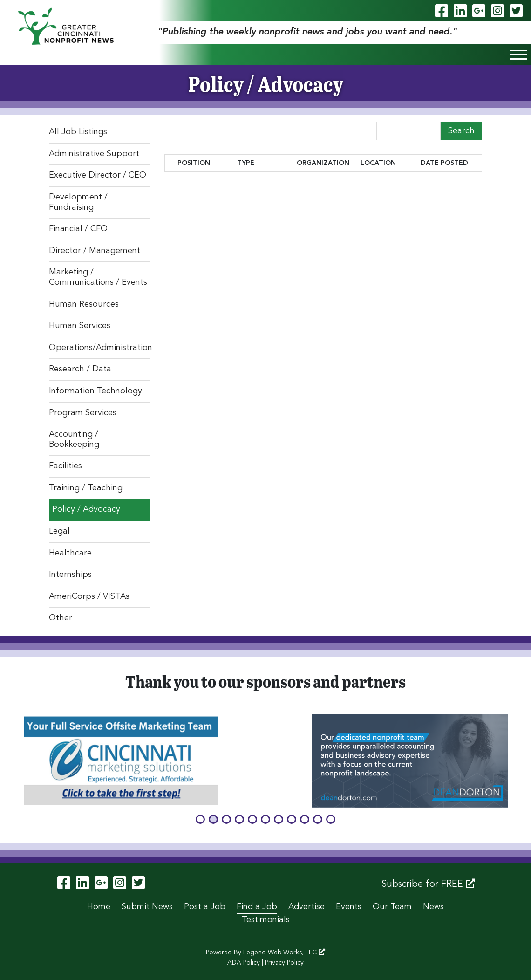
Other (61, 618)
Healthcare (70, 553)
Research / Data (80, 369)
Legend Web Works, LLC (284, 953)
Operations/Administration (100, 348)
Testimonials (266, 920)
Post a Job (205, 907)
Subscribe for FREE (428, 884)
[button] (200, 819)
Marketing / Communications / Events (98, 277)
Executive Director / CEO (98, 175)
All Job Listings (78, 132)
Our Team (392, 907)
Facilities (65, 466)
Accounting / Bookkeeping (74, 439)
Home (99, 907)
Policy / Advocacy (86, 509)
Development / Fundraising (78, 202)
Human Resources (84, 304)
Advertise (306, 907)
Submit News (147, 907)
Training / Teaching (86, 488)
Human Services (80, 326)
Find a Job (257, 907)
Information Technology (95, 391)
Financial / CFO (78, 229)
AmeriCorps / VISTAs (89, 596)
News (433, 907)
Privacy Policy (284, 963)
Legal (59, 531)
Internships (70, 575)
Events (349, 907)
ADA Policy (244, 963)
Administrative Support (94, 154)
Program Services (83, 413)
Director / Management (95, 251)
